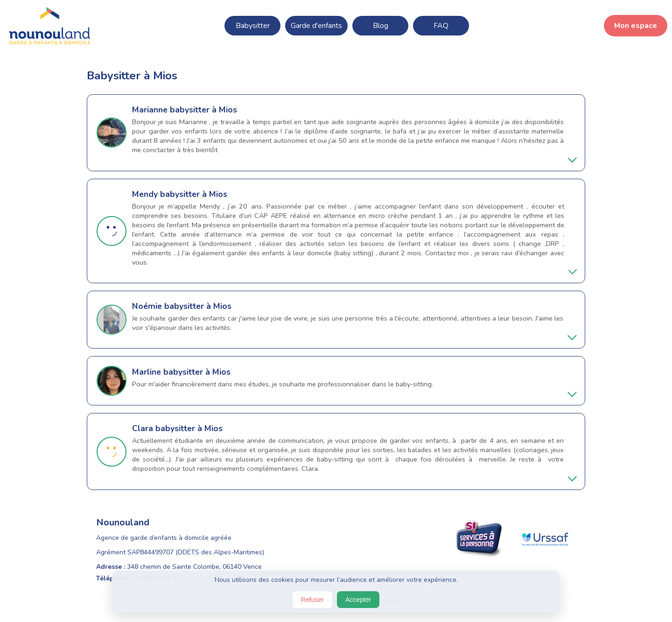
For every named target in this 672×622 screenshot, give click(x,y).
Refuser (312, 600)
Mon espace (636, 26)
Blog (381, 26)
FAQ (441, 26)
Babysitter (253, 26)
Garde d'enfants (316, 26)
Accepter (358, 600)
